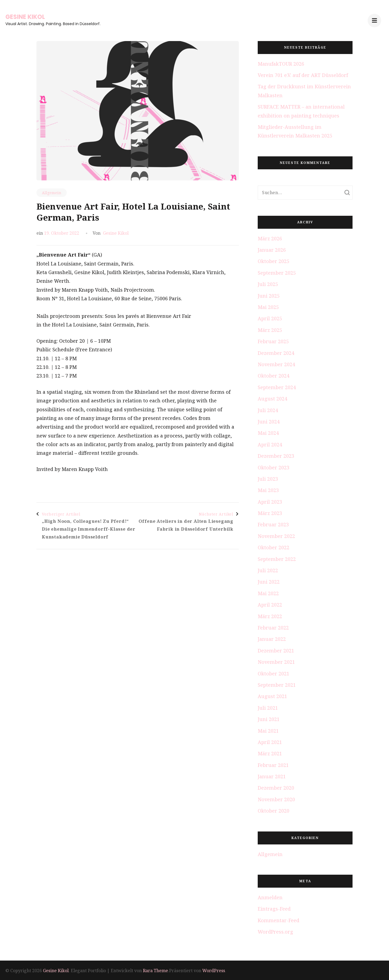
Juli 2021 (268, 708)
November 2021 (276, 662)
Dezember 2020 (276, 788)
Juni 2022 (269, 582)
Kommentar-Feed (279, 920)
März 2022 (270, 616)
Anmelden (270, 897)
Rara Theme (155, 971)
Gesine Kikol (25, 17)
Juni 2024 (269, 422)
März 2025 (270, 330)
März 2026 (270, 238)
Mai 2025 (268, 307)
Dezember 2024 (276, 353)
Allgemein (52, 193)
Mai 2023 (268, 490)
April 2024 (270, 444)
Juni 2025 (269, 296)
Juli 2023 (268, 479)
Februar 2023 (273, 524)
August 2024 (272, 399)
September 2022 (277, 559)
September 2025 (277, 273)
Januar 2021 (272, 776)
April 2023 (270, 502)
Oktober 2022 (274, 547)
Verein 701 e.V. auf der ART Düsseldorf (303, 75)
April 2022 (270, 605)
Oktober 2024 (274, 376)
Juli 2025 (268, 284)
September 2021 (277, 685)
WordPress (214, 971)
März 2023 (270, 513)
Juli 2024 (268, 410)
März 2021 (270, 753)
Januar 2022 (272, 639)
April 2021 (270, 742)
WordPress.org (275, 932)
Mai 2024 (268, 433)
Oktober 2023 (274, 467)
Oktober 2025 (274, 261)
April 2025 (270, 318)
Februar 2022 (273, 628)
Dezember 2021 (276, 651)
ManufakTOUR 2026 (281, 64)
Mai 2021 (268, 731)
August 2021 (272, 696)
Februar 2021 (273, 765)
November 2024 (276, 364)
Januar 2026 (272, 250)
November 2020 (276, 799)
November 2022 (276, 536)
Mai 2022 (268, 593)
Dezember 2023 (276, 456)
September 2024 (277, 387)
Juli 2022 (268, 570)
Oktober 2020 (274, 811)
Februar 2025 (273, 341)
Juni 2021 (269, 719)
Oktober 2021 (274, 673)
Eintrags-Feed (274, 909)
